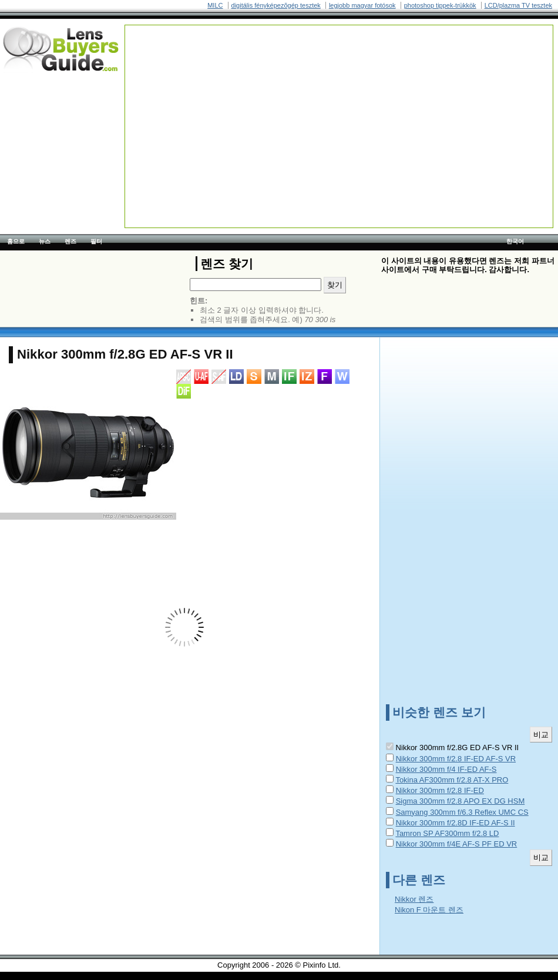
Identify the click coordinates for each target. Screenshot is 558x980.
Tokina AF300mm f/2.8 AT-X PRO (452, 780)
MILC (215, 5)
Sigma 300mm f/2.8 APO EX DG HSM (460, 801)
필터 (96, 241)
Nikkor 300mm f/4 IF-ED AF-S (446, 769)
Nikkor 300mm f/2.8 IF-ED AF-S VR (456, 759)
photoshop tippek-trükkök (440, 5)
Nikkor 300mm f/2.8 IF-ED (440, 790)
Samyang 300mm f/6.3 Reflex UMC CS (462, 812)
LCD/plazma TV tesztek (518, 5)
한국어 (515, 241)
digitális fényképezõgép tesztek (276, 5)
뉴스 (45, 241)
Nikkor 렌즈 (414, 899)
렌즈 (70, 241)
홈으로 (16, 241)
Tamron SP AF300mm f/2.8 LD (447, 833)
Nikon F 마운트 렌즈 (429, 910)
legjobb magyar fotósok (362, 5)
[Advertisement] (208, 99)
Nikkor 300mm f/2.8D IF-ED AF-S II (456, 823)
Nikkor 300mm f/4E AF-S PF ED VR (457, 844)
